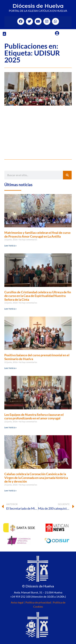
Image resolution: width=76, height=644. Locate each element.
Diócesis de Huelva (38, 6)
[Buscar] (67, 175)
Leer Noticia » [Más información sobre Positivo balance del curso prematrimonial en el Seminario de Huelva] (11, 368)
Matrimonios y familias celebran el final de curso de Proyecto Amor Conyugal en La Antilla (37, 234)
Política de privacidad (38, 602)
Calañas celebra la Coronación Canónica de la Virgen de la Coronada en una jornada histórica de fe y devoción (36, 478)
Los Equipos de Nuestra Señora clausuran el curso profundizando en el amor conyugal (34, 416)
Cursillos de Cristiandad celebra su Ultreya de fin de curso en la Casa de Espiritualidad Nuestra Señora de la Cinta (38, 296)
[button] (4, 34)
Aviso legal (17, 602)
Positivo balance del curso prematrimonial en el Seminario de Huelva (37, 357)
